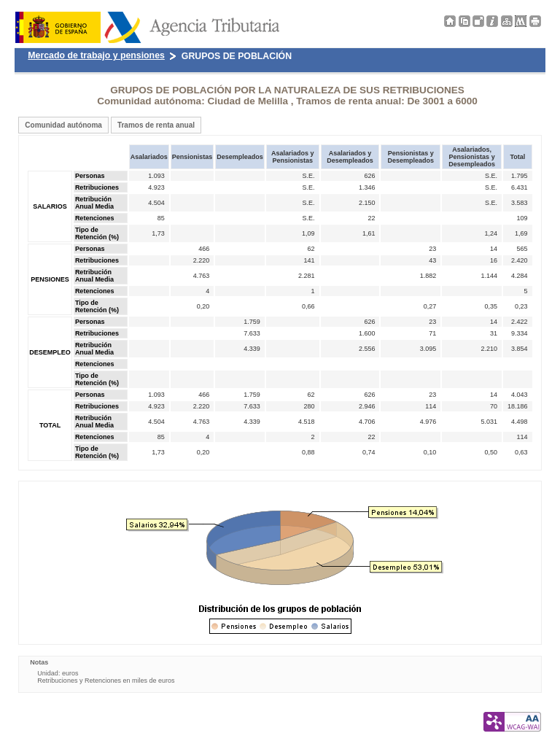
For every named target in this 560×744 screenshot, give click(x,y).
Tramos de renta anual (156, 125)
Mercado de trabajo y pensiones (96, 55)
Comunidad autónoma (63, 125)
